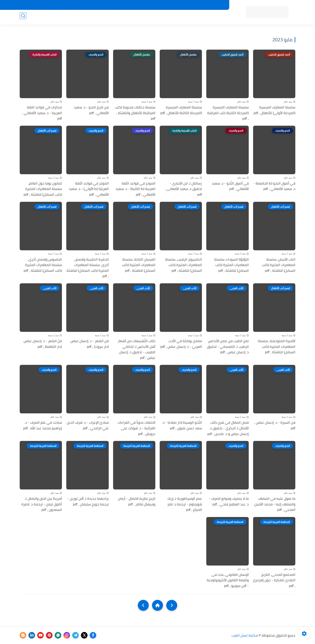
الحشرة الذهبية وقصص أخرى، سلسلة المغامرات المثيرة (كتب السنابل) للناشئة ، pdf (88, 268)
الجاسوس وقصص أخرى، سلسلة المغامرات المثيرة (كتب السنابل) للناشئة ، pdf (43, 265)
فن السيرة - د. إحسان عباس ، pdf (275, 425)
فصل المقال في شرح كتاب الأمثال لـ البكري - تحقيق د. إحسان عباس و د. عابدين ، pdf (228, 428)
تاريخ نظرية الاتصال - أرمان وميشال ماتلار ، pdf (137, 501)
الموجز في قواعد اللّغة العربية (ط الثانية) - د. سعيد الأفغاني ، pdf (135, 189)
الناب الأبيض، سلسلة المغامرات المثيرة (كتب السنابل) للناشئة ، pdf (279, 265)
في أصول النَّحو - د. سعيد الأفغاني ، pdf (230, 186)
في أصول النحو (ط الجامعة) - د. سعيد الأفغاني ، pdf (274, 186)
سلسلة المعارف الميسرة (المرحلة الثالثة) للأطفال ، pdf (181, 110)
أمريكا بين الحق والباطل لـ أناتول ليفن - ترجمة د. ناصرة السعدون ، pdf (42, 504)
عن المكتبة (136, 5)
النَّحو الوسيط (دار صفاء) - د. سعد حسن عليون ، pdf (182, 425)
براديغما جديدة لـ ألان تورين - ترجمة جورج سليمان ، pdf (88, 501)
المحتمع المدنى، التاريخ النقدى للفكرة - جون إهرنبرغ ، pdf (274, 580)
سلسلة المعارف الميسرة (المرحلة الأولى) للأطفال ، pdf (274, 110)
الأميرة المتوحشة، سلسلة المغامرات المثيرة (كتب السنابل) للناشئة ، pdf (277, 347)
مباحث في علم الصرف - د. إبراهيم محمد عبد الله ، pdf (43, 425)
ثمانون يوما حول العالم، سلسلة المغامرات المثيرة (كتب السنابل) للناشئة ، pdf (43, 189)
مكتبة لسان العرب (245, 635)
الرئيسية (223, 18)
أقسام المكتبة (203, 18)
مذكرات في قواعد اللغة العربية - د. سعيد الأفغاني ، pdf (42, 113)
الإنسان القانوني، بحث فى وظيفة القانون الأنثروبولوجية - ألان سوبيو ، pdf (228, 580)
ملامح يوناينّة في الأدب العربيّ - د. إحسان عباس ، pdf (181, 344)
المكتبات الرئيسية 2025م (187, 5)
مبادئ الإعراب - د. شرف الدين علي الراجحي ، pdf (88, 425)
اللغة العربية (132, 18)
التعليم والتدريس (88, 18)
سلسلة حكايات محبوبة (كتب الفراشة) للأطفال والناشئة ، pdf (135, 113)
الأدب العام (112, 18)
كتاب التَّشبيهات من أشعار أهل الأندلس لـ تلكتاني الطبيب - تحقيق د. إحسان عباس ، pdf (137, 349)
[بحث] (23, 18)
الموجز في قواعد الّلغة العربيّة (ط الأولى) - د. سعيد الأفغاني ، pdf (89, 189)
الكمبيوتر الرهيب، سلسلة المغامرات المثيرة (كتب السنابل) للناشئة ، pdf (184, 265)
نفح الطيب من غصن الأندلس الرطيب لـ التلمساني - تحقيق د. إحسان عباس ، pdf (228, 347)
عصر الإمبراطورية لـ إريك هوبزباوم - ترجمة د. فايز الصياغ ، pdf (185, 504)
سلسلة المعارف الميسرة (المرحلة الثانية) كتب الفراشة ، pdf (228, 113)
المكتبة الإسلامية (158, 18)
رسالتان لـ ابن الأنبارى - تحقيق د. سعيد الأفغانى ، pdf (183, 189)
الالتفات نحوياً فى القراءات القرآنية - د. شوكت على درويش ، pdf (136, 428)
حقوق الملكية (157, 5)
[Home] (157, 605)
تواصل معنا (117, 5)
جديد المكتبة (216, 5)
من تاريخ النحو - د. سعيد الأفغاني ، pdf (91, 110)
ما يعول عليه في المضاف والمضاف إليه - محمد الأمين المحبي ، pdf (275, 504)
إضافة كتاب (97, 5)
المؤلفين (182, 18)
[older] (172, 605)
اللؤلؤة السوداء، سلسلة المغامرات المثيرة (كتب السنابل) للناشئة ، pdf (231, 265)
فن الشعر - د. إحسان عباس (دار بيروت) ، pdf (90, 344)
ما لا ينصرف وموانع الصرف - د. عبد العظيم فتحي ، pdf (229, 501)
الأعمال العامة (61, 18)
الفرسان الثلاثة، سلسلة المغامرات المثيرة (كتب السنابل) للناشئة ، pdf (139, 265)
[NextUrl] (143, 605)
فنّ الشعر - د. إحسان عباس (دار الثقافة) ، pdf (43, 344)
